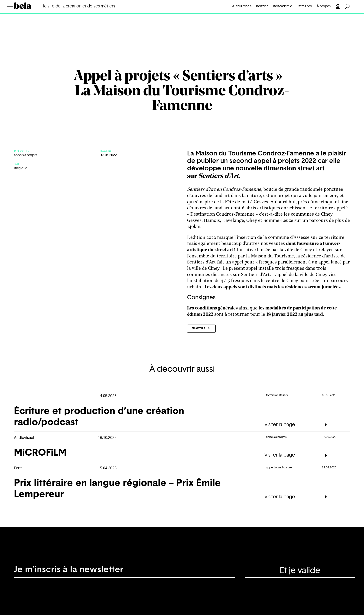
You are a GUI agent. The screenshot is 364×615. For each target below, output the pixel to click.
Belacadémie (283, 6)
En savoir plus (201, 328)
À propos (324, 6)
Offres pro (304, 6)
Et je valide (300, 571)
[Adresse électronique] (124, 571)
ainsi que (223, 308)
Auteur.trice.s (242, 6)
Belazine (262, 6)
